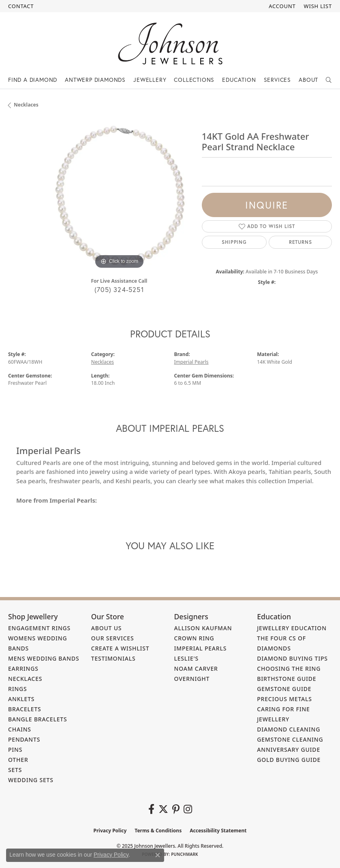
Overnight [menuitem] (192, 679)
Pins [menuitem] (15, 750)
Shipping (234, 242)
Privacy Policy (110, 831)
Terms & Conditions (158, 831)
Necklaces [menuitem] (25, 679)
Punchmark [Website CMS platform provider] (185, 854)
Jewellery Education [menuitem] (292, 628)
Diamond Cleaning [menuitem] (289, 729)
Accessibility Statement (218, 831)
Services (277, 80)
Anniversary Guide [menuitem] (289, 750)
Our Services (113, 638)
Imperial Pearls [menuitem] (201, 648)
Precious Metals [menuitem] (284, 699)
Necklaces (26, 105)
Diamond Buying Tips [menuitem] (292, 658)
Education (239, 80)
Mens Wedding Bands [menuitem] (44, 658)
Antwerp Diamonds (95, 80)
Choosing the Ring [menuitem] (289, 669)
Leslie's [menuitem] (187, 658)
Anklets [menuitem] (21, 699)
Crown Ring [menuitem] (194, 638)
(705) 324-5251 (119, 289)
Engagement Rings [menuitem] (39, 628)
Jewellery (150, 80)
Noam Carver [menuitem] (196, 669)
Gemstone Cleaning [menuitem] (290, 739)
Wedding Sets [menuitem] (31, 780)
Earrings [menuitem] (23, 669)
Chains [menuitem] (20, 729)
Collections (194, 80)
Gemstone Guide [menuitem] (284, 689)
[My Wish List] (318, 6)
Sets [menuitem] (15, 770)
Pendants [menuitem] (24, 739)
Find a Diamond (33, 80)
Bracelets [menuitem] (25, 709)
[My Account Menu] (282, 6)
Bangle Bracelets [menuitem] (38, 719)
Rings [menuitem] (18, 689)
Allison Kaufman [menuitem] (203, 628)
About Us (107, 628)
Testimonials (113, 658)
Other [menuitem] (18, 760)
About (308, 80)
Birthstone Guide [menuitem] (287, 679)
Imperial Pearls (191, 362)
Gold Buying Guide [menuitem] (289, 760)
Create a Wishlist (120, 648)
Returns (300, 242)
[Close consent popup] (158, 855)
